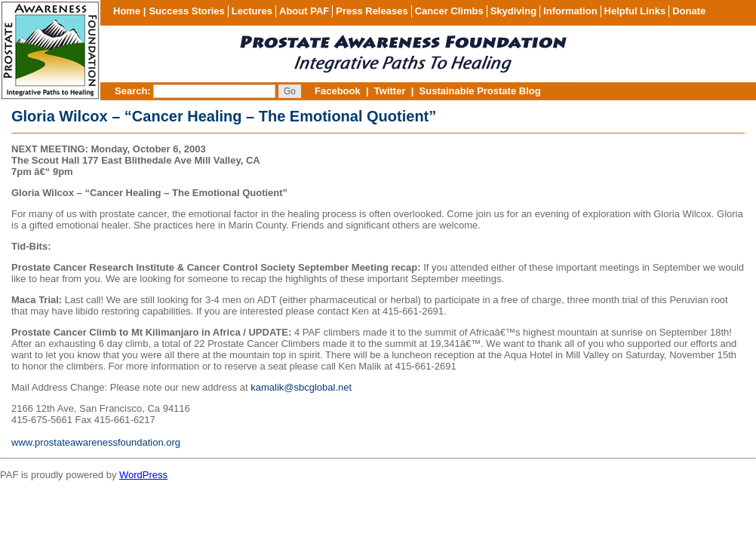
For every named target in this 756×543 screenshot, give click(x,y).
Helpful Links (635, 11)
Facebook (338, 91)
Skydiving (513, 11)
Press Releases (372, 11)
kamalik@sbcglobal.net (301, 387)
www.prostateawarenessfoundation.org (96, 442)
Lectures (252, 11)
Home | (129, 11)
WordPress (143, 475)
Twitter (390, 91)
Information (570, 11)
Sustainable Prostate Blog (480, 91)
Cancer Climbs (449, 11)
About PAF (304, 11)
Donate (689, 11)
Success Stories (186, 11)
